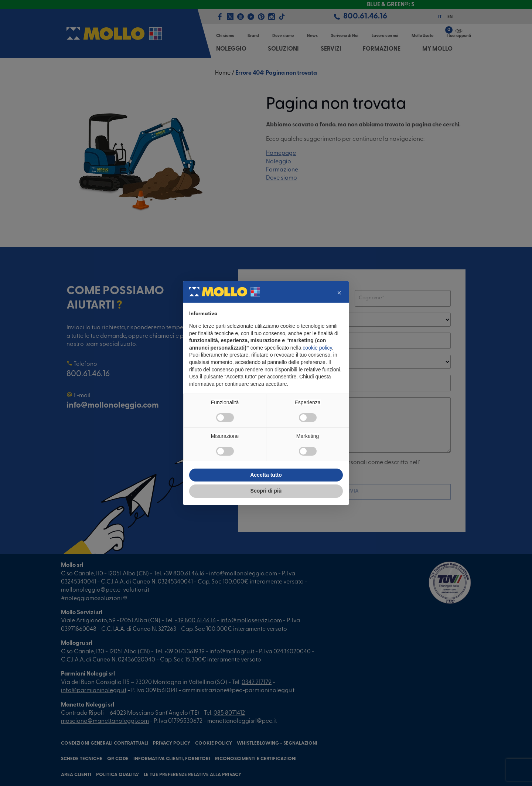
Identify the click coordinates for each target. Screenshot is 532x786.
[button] (339, 293)
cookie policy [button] (317, 348)
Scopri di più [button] (266, 491)
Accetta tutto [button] (266, 475)
